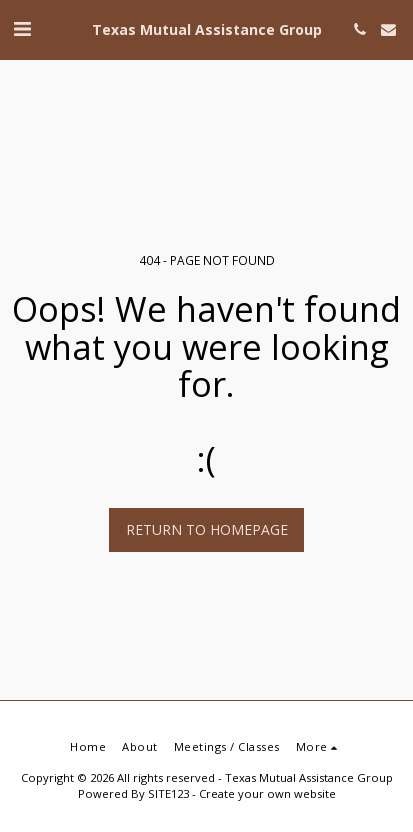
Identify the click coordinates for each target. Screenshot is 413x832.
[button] (22, 28)
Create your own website (267, 793)
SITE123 (168, 793)
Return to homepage (207, 529)
